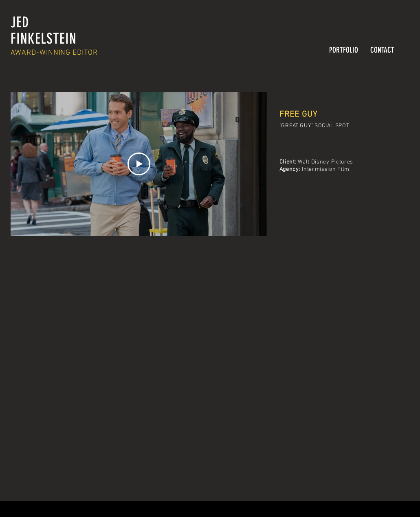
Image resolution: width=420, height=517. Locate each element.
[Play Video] (139, 164)
